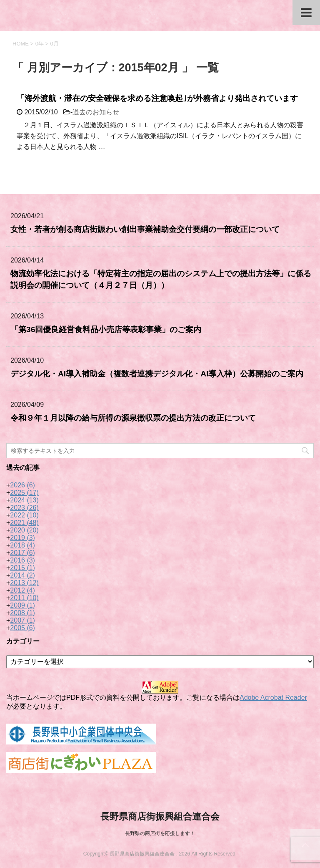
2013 (24, 583)
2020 (24, 530)
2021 (24, 523)
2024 (24, 500)
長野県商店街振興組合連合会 (160, 816)
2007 (22, 620)
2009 (22, 605)
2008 (22, 613)
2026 (22, 485)
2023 (24, 508)
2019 (22, 538)
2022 (24, 515)
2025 (24, 493)
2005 (22, 628)
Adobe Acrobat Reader (273, 698)
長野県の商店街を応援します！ (160, 833)
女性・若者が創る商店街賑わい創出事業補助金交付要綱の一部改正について (145, 229)
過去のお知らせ (96, 112)
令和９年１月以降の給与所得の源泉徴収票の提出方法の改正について (133, 418)
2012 (22, 590)
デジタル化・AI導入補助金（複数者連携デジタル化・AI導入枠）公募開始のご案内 (157, 374)
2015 (22, 568)
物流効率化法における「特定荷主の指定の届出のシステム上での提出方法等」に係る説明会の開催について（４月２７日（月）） (161, 280)
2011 (24, 598)
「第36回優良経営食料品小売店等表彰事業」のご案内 (106, 329)
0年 (40, 44)
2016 (22, 560)
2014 (22, 575)
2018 (22, 545)
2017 (22, 553)
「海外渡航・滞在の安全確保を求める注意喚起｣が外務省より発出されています (157, 98)
